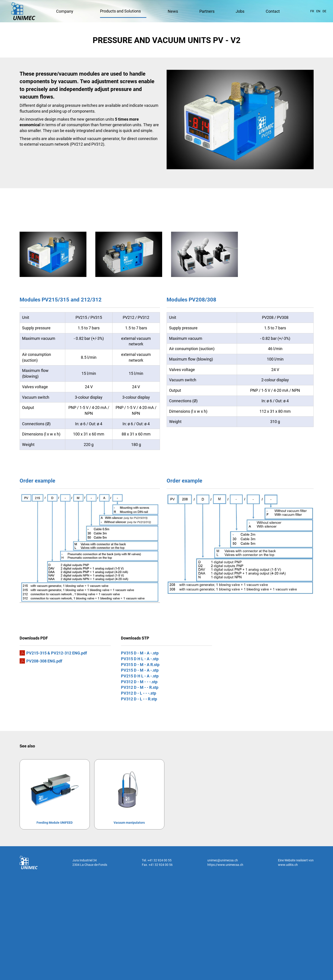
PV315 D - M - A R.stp (140, 664)
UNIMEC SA (23, 11)
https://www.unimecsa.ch (225, 865)
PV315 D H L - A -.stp (140, 659)
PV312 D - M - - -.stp (139, 682)
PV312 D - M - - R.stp (140, 687)
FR (312, 11)
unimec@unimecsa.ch (223, 860)
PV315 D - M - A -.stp (140, 653)
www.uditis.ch (288, 865)
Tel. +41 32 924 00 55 (157, 860)
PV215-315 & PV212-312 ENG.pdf (57, 653)
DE (324, 11)
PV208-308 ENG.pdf (44, 661)
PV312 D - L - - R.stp (139, 699)
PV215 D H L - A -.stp (140, 676)
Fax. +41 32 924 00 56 (157, 865)
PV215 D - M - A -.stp (140, 670)
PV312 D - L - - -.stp (139, 693)
